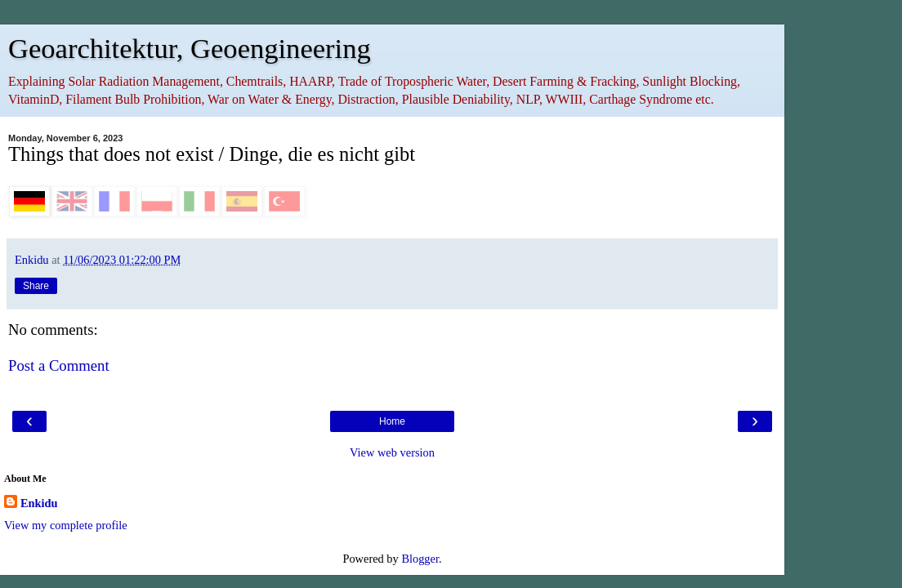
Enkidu (39, 503)
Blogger (420, 559)
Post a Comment (59, 365)
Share (36, 286)
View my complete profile (66, 525)
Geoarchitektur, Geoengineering (190, 48)
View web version (392, 452)
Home (392, 421)
